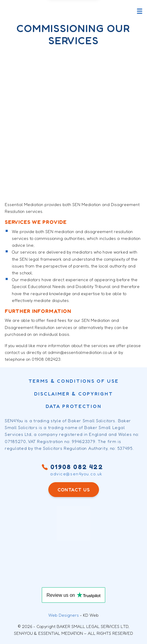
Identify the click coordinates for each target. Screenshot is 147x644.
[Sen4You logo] (25, 11)
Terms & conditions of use (74, 381)
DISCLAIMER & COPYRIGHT (74, 394)
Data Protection (74, 406)
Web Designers (64, 615)
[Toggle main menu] (140, 11)
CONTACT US (74, 490)
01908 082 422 (73, 467)
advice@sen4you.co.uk (76, 474)
